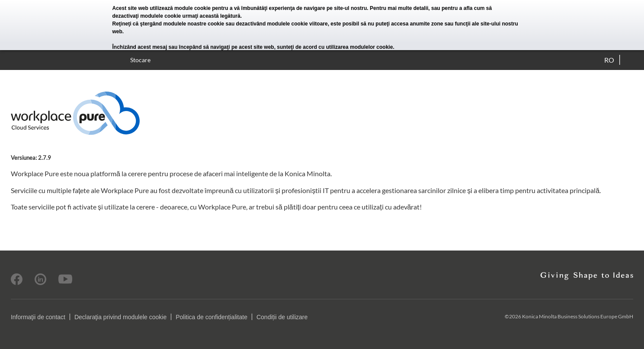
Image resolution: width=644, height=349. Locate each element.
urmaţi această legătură (211, 16)
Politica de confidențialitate (211, 317)
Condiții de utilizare (282, 317)
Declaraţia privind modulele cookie (120, 317)
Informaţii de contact (38, 317)
